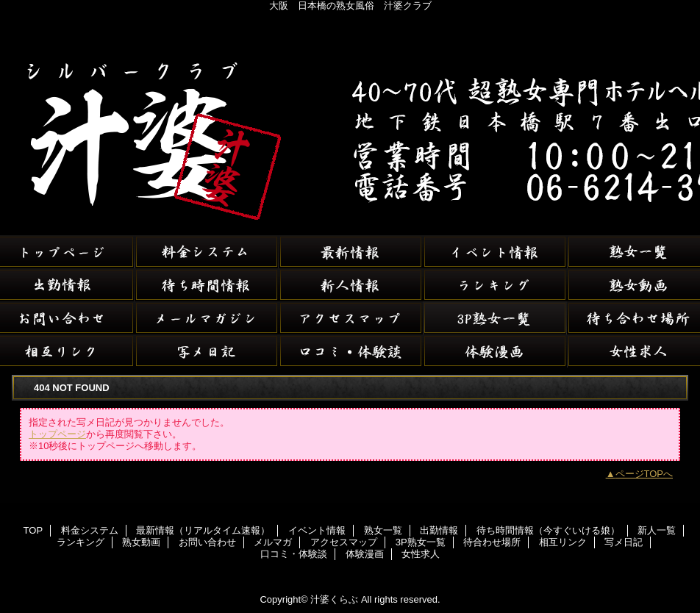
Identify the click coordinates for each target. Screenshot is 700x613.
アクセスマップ (351, 318)
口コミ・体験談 (351, 351)
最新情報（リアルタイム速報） (351, 252)
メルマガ (207, 318)
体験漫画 (495, 351)
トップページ (57, 434)
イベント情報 (495, 252)
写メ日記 (207, 351)
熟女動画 (141, 542)
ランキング (495, 285)
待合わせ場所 (492, 542)
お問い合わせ (207, 542)
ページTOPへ (644, 474)
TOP (33, 530)
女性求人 (421, 554)
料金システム (207, 252)
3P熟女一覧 (495, 318)
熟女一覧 (383, 530)
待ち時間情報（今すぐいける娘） (207, 285)
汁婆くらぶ (350, 118)
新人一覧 (351, 285)
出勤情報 (439, 530)
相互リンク (563, 542)
